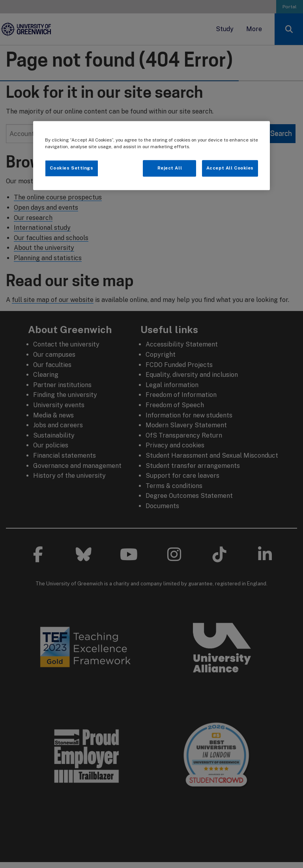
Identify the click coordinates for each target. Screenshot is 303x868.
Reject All (170, 168)
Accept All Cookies (230, 168)
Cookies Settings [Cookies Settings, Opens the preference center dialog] (71, 168)
